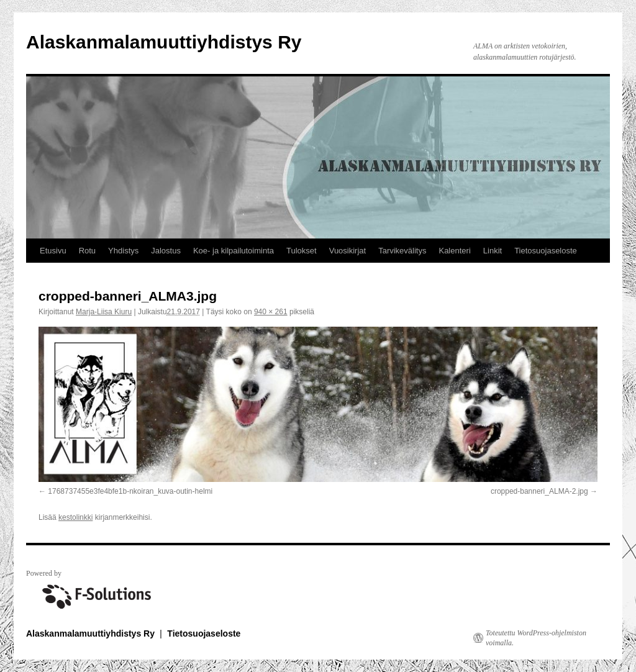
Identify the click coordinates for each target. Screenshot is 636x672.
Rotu (87, 251)
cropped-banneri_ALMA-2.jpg (539, 491)
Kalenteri (454, 251)
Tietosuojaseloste (546, 251)
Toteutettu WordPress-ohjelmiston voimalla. (536, 638)
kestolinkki (75, 517)
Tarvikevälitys (402, 251)
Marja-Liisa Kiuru (104, 312)
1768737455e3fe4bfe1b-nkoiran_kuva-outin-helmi (130, 491)
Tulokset (302, 251)
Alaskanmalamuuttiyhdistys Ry (164, 42)
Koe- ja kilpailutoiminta (234, 251)
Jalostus (166, 251)
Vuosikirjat (348, 251)
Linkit (493, 251)
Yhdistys (123, 251)
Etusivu (53, 251)
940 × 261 (271, 312)
